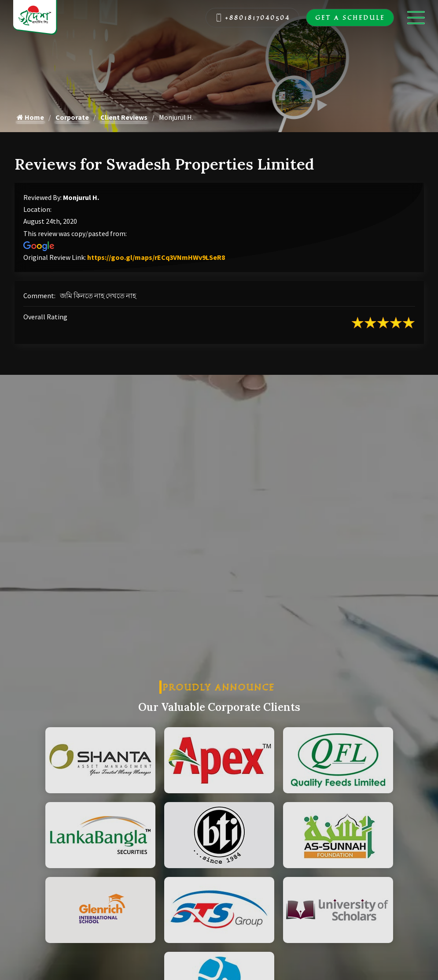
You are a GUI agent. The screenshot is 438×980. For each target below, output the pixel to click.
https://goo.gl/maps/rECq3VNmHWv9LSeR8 (156, 257)
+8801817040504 (253, 18)
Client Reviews (124, 117)
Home (30, 117)
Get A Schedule (350, 18)
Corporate (72, 117)
